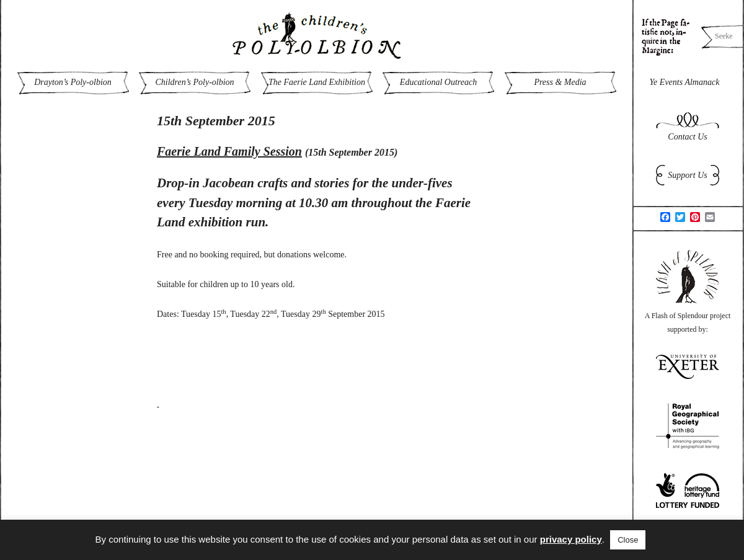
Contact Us (687, 137)
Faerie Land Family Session (229, 151)
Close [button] (628, 540)
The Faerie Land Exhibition (317, 82)
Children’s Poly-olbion (194, 82)
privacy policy (571, 539)
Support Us (687, 175)
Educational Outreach (438, 82)
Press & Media (560, 82)
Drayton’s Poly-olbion (73, 82)
